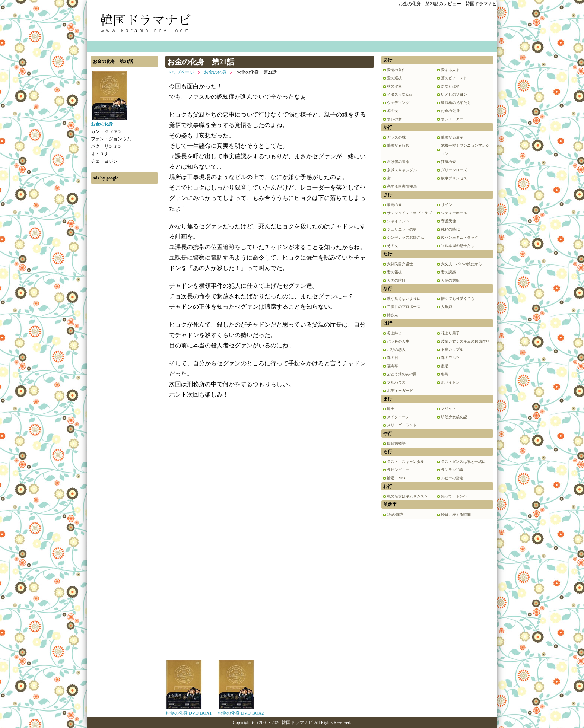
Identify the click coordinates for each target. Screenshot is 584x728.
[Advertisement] (124, 299)
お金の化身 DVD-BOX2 (241, 710)
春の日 (393, 358)
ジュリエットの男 (402, 229)
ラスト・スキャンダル (406, 462)
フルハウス (396, 382)
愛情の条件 (396, 70)
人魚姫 (447, 307)
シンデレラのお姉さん (406, 237)
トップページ (181, 72)
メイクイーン (398, 417)
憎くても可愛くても (458, 298)
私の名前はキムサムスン (407, 496)
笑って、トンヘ (454, 496)
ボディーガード (400, 390)
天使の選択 (450, 280)
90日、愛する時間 (456, 514)
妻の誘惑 (448, 272)
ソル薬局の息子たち (458, 246)
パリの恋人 (396, 349)
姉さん (393, 315)
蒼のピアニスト (454, 78)
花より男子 (450, 333)
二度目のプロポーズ (404, 307)
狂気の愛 (448, 162)
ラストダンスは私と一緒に (463, 462)
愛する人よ (450, 70)
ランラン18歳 (452, 470)
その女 (393, 246)
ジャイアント (398, 221)
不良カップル (452, 349)
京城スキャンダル (402, 170)
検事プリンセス (454, 178)
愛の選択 (394, 78)
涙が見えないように (404, 298)
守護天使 (448, 221)
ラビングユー (398, 470)
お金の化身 (215, 72)
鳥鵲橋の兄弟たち (456, 103)
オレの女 (394, 119)
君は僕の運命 (398, 162)
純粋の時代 (450, 229)
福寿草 (393, 366)
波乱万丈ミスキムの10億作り (465, 341)
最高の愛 (394, 205)
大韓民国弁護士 (400, 264)
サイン (447, 205)
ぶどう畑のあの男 (402, 374)
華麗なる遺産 (452, 137)
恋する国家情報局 (402, 186)
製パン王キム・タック (460, 237)
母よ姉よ (394, 333)
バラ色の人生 (398, 341)
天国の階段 (396, 280)
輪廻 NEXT (398, 478)
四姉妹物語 (396, 443)
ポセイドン (450, 382)
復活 (445, 366)
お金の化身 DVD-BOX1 (188, 710)
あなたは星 (450, 86)
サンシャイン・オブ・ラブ (409, 213)
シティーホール (454, 213)
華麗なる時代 (398, 145)
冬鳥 (445, 374)
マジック (448, 409)
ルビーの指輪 (452, 478)
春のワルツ (450, 358)
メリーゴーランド (402, 425)
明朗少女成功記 (454, 417)
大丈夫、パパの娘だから (461, 264)
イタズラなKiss (400, 94)
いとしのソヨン (454, 94)
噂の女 (393, 111)
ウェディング (398, 103)
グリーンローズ (454, 170)
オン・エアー (452, 119)
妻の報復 (394, 272)
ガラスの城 (396, 137)
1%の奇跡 (395, 514)
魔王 (391, 409)
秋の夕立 (394, 86)
